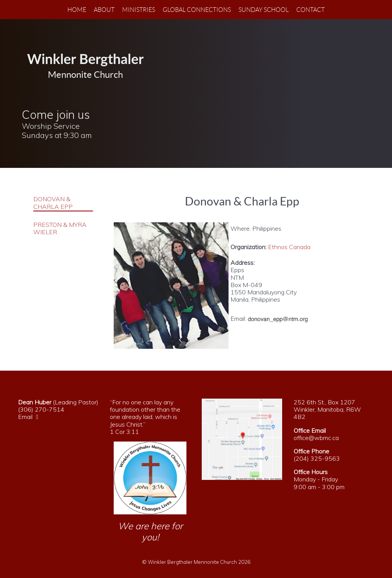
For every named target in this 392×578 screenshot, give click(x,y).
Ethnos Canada (289, 247)
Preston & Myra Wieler (60, 228)
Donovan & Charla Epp (53, 203)
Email (30, 417)
